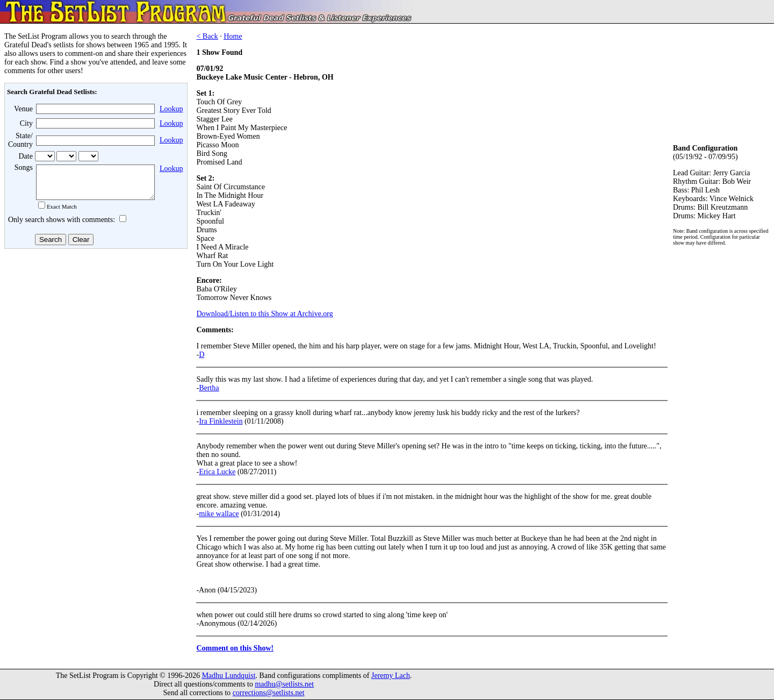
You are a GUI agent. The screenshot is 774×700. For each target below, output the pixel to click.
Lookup (171, 109)
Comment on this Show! (235, 648)
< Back (207, 36)
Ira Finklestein (221, 421)
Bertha (209, 388)
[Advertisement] (95, 338)
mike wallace (219, 514)
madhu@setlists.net (284, 684)
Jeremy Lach (391, 676)
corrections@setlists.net (269, 693)
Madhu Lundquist (228, 676)
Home (233, 36)
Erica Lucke (217, 472)
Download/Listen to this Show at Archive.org (264, 314)
